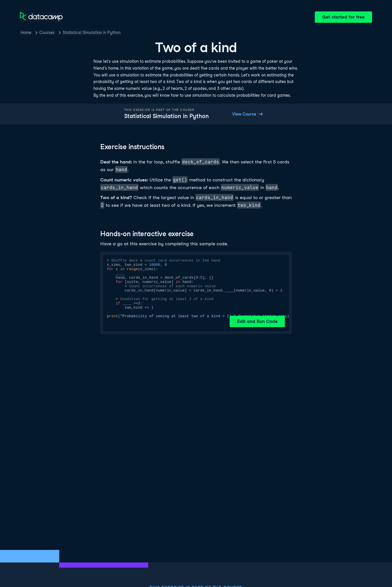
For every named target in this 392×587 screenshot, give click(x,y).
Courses (47, 33)
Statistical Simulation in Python (92, 33)
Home (26, 33)
